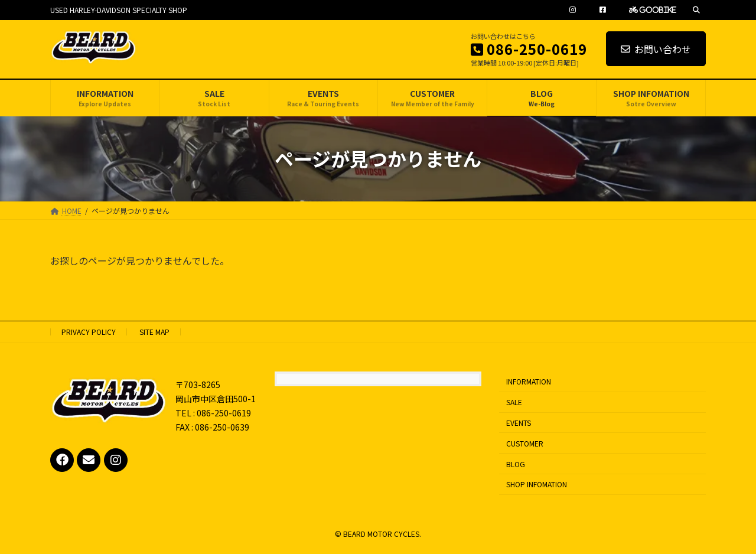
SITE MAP (154, 332)
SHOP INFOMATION (537, 484)
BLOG (516, 463)
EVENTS (519, 423)
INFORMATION (529, 381)
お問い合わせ (656, 49)
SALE (514, 402)
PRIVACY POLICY (89, 332)
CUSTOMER (525, 443)
